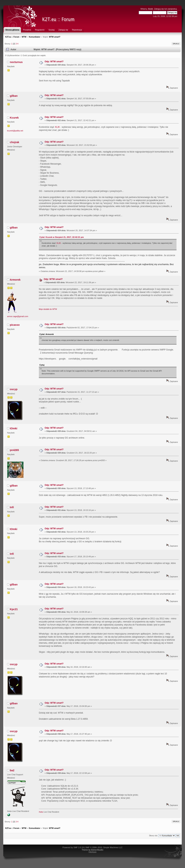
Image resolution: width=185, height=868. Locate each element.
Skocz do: (153, 836)
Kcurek (14, 118)
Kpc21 (14, 609)
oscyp (14, 389)
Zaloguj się (159, 9)
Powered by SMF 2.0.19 (73, 847)
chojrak (15, 142)
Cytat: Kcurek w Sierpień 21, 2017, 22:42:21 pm (62, 237)
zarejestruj (172, 9)
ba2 (12, 770)
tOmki (14, 428)
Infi (12, 507)
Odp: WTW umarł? (54, 62)
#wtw (41, 812)
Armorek (15, 280)
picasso (15, 325)
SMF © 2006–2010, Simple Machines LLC (104, 847)
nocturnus (16, 62)
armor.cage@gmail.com (18, 316)
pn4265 (14, 450)
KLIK (57, 127)
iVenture (92, 852)
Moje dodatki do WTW (48, 309)
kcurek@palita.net (15, 131)
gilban (14, 96)
